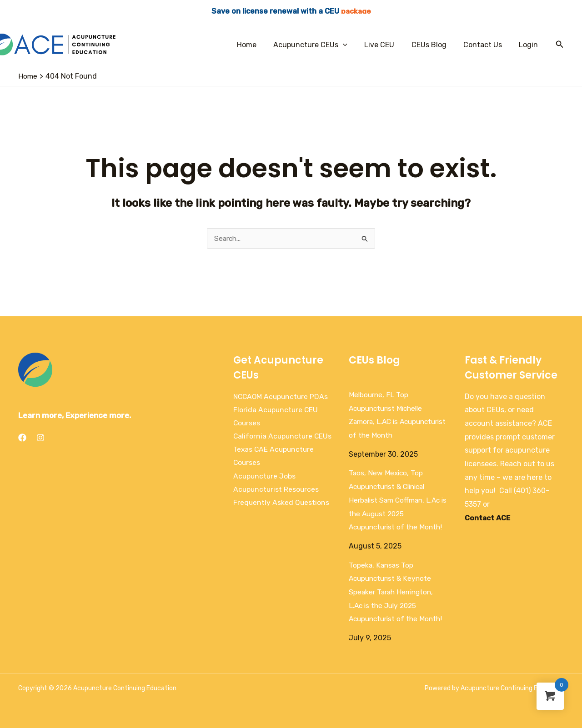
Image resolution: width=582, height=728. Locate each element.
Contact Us (486, 45)
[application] (354, 45)
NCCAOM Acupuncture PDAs (282, 396)
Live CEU (388, 45)
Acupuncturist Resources (277, 504)
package (356, 11)
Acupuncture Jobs (265, 491)
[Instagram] (40, 438)
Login (530, 45)
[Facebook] (22, 438)
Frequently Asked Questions (282, 518)
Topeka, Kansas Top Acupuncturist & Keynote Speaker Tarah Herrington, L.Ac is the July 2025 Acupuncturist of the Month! (398, 592)
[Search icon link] (560, 45)
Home (260, 45)
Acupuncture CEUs (321, 45)
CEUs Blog (435, 45)
